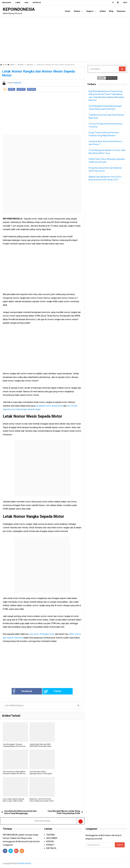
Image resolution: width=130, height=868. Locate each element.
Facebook (26, 692)
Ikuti (125, 3)
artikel (12, 89)
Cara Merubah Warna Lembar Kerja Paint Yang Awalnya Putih (64, 812)
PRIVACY (50, 845)
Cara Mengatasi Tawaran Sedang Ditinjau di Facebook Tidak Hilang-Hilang (14, 746)
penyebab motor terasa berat (49, 406)
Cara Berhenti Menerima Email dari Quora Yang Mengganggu (21, 812)
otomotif (21, 89)
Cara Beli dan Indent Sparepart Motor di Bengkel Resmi (41, 774)
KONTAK (50, 841)
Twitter (51, 692)
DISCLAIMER (52, 838)
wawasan (31, 89)
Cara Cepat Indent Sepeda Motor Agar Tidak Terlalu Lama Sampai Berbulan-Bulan (14, 801)
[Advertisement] (65, 39)
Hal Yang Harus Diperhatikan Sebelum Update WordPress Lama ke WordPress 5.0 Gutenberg (14, 775)
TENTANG (51, 835)
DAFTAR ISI (51, 848)
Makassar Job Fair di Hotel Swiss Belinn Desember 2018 (41, 800)
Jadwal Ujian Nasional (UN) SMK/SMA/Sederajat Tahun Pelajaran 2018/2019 (40, 746)
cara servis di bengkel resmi (42, 634)
